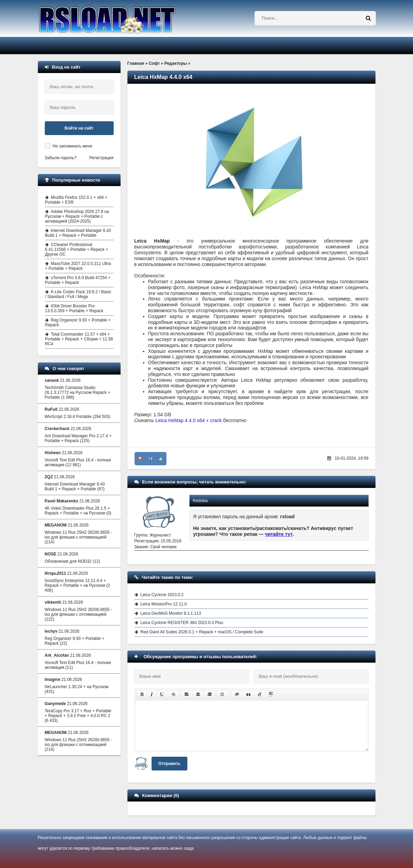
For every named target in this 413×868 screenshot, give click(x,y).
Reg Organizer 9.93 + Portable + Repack (78, 323)
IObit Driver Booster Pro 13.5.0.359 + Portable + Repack (74, 308)
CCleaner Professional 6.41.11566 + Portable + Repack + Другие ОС (77, 249)
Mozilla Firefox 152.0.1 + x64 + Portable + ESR (76, 200)
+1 (150, 459)
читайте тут (279, 534)
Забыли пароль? (61, 158)
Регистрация (101, 158)
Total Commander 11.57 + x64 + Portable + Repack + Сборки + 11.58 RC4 (79, 339)
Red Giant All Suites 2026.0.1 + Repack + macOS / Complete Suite (202, 632)
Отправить (169, 764)
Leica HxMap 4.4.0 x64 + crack (189, 420)
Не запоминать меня (73, 146)
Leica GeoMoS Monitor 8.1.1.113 (171, 613)
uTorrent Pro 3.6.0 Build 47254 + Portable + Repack (78, 280)
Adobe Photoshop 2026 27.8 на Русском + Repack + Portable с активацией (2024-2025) (77, 216)
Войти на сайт (79, 128)
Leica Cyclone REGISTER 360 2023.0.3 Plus (182, 623)
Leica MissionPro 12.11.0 (164, 604)
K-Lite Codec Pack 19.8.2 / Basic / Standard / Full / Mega (78, 294)
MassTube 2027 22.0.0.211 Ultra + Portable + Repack (78, 266)
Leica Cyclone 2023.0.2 (162, 595)
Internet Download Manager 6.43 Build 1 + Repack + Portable (78, 233)
